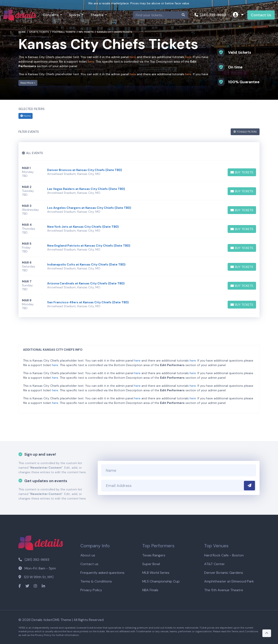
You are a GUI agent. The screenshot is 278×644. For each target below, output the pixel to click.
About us (88, 555)
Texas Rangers (154, 555)
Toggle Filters (245, 132)
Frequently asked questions (102, 573)
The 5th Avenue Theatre (224, 590)
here (133, 57)
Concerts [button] (51, 15)
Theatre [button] (97, 15)
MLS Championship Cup (161, 581)
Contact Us (261, 15)
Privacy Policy (91, 590)
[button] (238, 15)
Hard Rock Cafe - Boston (224, 555)
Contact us (89, 564)
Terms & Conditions (96, 581)
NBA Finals (150, 590)
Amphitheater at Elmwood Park (229, 581)
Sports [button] (75, 15)
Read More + (28, 83)
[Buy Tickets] (242, 172)
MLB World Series (156, 573)
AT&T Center (214, 564)
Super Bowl (151, 564)
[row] (139, 172)
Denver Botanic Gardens (224, 573)
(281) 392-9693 (210, 15)
